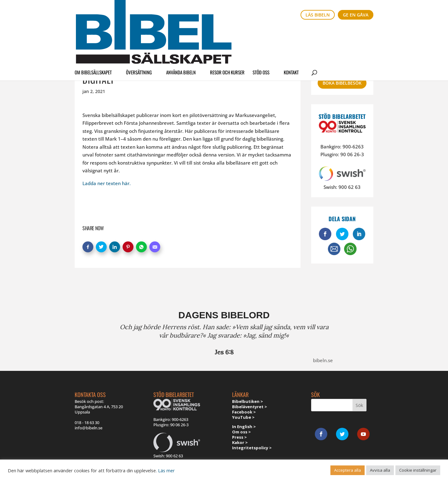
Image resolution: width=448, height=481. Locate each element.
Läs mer (166, 470)
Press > (239, 437)
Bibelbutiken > (247, 401)
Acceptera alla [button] (348, 470)
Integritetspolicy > (252, 448)
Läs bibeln (318, 15)
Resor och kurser (227, 32)
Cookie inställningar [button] (418, 470)
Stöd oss (261, 32)
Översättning (139, 32)
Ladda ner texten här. (107, 183)
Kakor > (240, 442)
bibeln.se (323, 360)
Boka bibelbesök (342, 83)
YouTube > (243, 417)
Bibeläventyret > (250, 407)
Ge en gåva (356, 15)
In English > (244, 427)
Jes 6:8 (224, 352)
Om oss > (241, 432)
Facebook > (244, 412)
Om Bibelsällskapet (93, 32)
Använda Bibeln (181, 32)
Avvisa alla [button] (380, 470)
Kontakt (291, 32)
